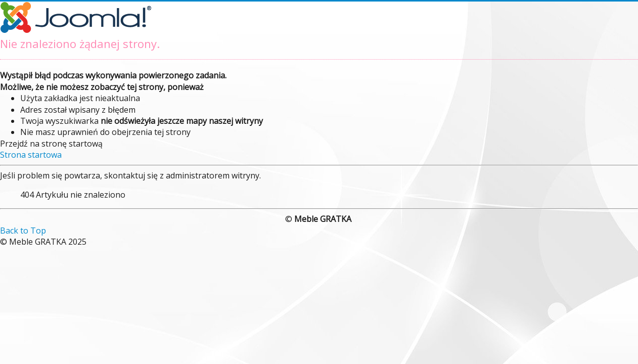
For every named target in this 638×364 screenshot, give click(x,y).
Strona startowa (31, 155)
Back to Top (23, 231)
